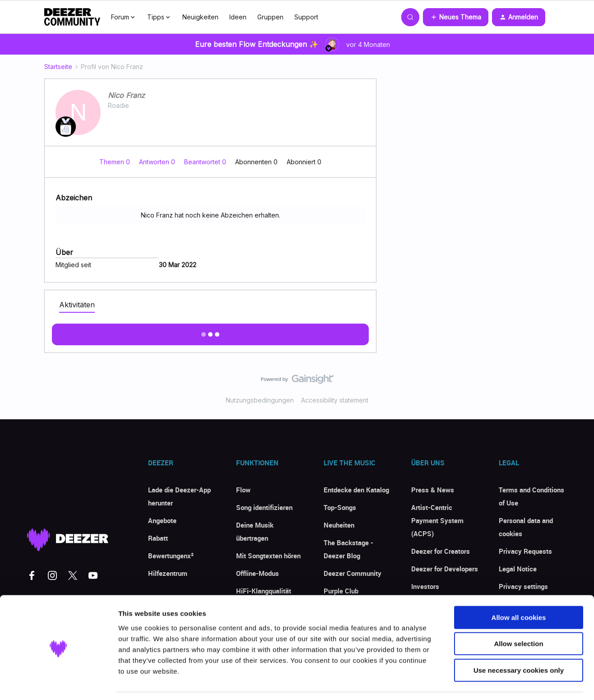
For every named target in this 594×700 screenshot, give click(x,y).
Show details (474, 682)
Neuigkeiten (200, 17)
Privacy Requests (525, 551)
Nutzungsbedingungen (260, 400)
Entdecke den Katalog (356, 490)
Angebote (162, 520)
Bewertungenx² (171, 556)
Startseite (58, 67)
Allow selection (518, 616)
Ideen (238, 17)
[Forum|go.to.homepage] (72, 17)
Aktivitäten (77, 305)
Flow (243, 490)
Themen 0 (116, 162)
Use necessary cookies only (519, 642)
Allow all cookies (519, 590)
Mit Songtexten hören (268, 556)
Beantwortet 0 (206, 162)
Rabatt (158, 538)
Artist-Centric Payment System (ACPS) (437, 520)
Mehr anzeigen (210, 332)
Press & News (433, 490)
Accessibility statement (335, 400)
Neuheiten (339, 525)
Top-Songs (340, 507)
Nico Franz (126, 95)
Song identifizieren (264, 507)
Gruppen (270, 17)
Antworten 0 (158, 162)
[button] (456, 17)
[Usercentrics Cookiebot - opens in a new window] (58, 682)
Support (306, 17)
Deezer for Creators (441, 551)
